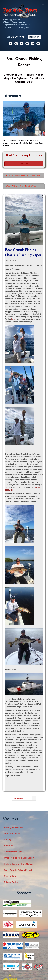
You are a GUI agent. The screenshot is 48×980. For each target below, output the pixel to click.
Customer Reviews (13, 820)
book (14, 287)
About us (9, 814)
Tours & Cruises (12, 802)
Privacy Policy (11, 850)
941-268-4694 (17, 5)
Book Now (34, 5)
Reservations (11, 844)
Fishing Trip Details (14, 796)
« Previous (18, 767)
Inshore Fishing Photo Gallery (19, 832)
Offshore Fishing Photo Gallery (19, 826)
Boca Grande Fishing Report (18, 838)
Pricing (8, 808)
